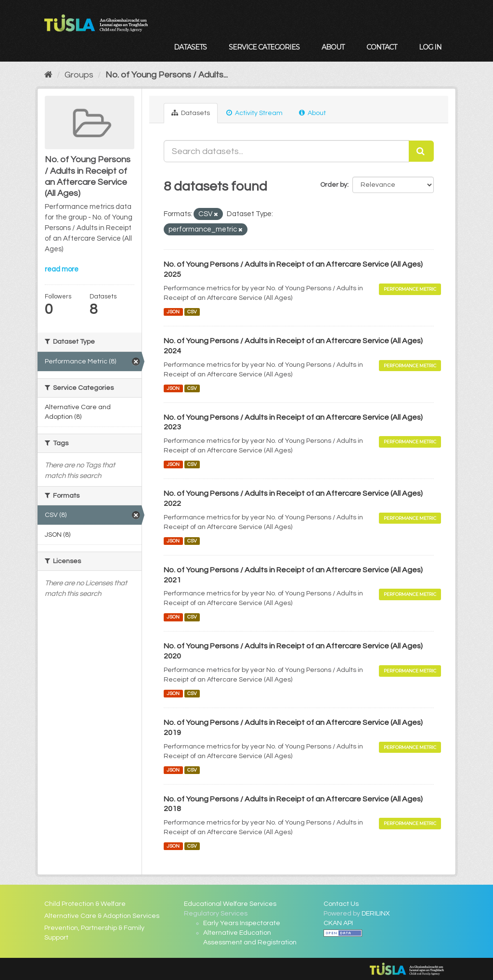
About (333, 47)
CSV (192, 312)
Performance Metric (410, 289)
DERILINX (376, 914)
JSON (173, 312)
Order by (334, 185)
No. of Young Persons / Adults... (167, 75)
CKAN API (338, 923)
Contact (382, 47)
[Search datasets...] (286, 151)
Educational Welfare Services (230, 904)
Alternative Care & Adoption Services (102, 916)
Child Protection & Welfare (85, 904)
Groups (79, 75)
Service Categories (264, 47)
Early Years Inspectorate (242, 923)
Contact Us (341, 904)
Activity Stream (254, 113)
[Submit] (421, 151)
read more (62, 269)
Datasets (190, 47)
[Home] (48, 75)
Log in (430, 47)
